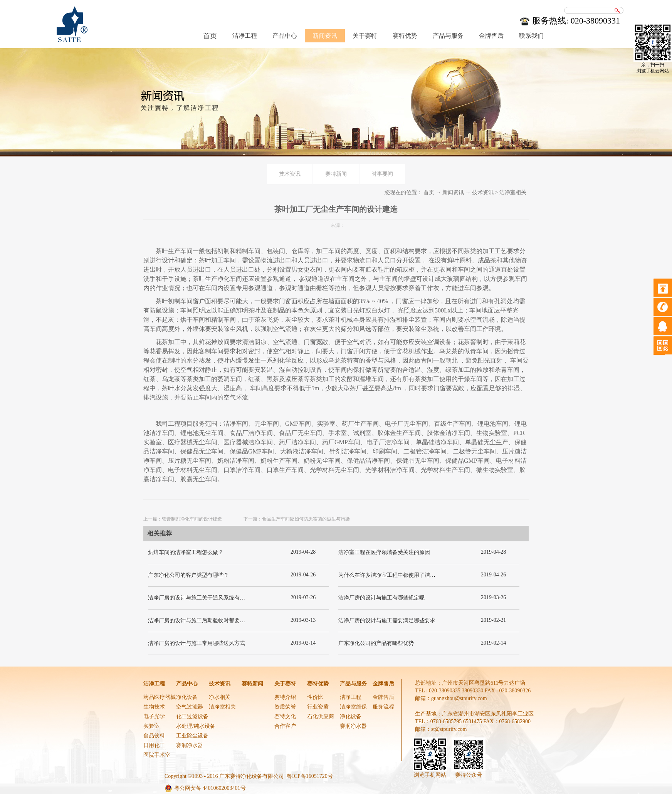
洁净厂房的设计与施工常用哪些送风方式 (197, 643)
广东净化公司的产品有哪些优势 (376, 643)
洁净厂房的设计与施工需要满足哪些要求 (387, 621)
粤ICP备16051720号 (310, 776)
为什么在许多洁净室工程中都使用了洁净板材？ (395, 575)
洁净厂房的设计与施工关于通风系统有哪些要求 (205, 598)
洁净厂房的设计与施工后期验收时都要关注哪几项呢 (210, 621)
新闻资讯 (453, 192)
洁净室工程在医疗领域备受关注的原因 (384, 552)
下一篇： (297, 519)
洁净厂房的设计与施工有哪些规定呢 (381, 598)
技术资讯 (483, 192)
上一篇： (183, 519)
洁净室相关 (513, 192)
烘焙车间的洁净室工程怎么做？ (186, 552)
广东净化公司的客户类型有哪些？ (188, 575)
